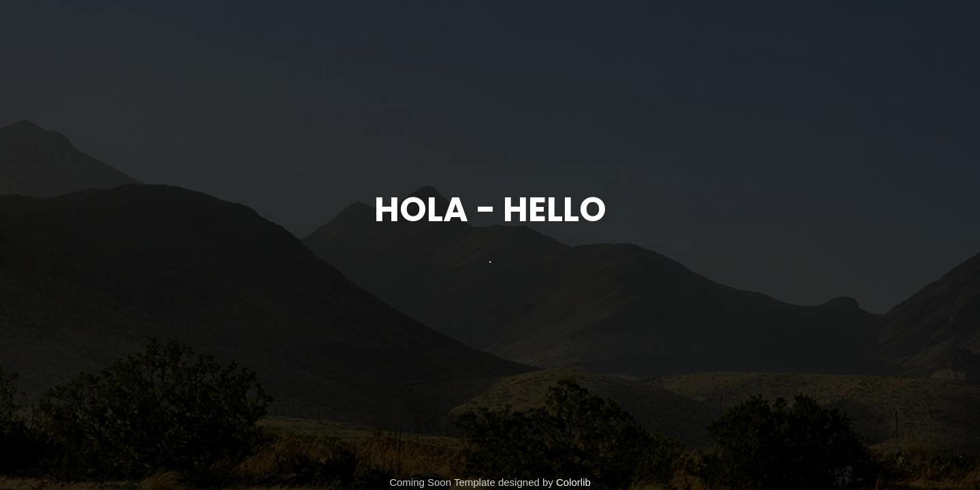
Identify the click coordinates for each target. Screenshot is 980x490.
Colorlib (573, 482)
